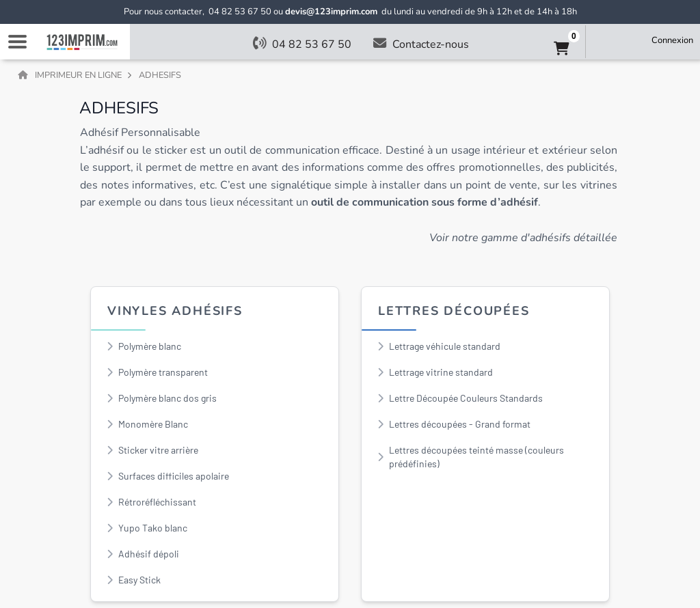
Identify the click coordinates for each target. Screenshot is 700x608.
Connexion (672, 40)
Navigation (17, 42)
